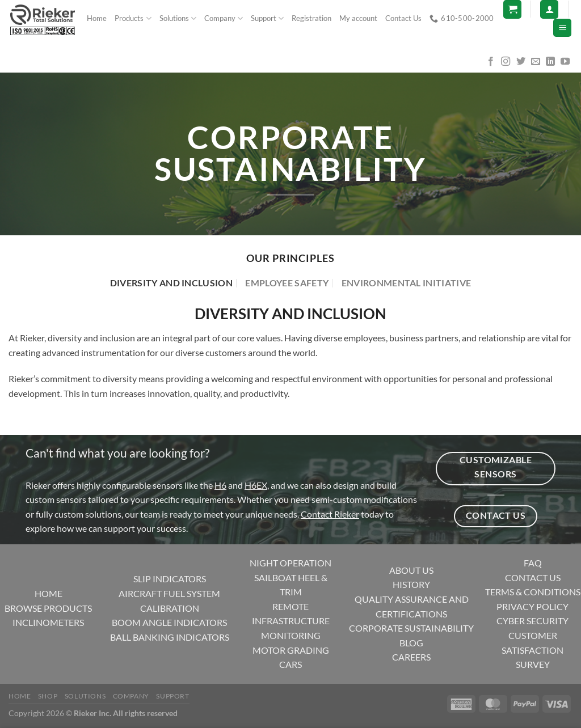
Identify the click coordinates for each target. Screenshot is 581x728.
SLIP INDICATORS (170, 579)
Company (224, 18)
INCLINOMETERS (48, 622)
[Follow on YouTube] (565, 62)
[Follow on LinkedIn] (550, 62)
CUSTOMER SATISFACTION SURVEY (532, 650)
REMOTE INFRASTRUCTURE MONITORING (291, 621)
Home (97, 18)
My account (358, 18)
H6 (220, 485)
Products (133, 18)
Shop (48, 696)
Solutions (178, 18)
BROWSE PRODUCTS (48, 608)
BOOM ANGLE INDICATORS (169, 622)
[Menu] (562, 28)
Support (267, 18)
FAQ (533, 563)
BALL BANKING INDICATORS (170, 637)
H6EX (256, 485)
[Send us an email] (536, 62)
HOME (49, 593)
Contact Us (403, 18)
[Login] (549, 9)
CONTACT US (533, 577)
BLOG (411, 643)
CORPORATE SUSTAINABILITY (411, 628)
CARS (290, 664)
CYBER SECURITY (532, 621)
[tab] (171, 283)
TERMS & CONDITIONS (533, 592)
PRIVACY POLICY (532, 606)
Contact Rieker (330, 514)
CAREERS (411, 657)
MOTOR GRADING (291, 650)
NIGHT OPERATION (290, 563)
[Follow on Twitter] (521, 62)
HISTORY (411, 584)
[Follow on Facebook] (491, 62)
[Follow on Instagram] (506, 62)
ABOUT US (411, 570)
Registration (311, 18)
